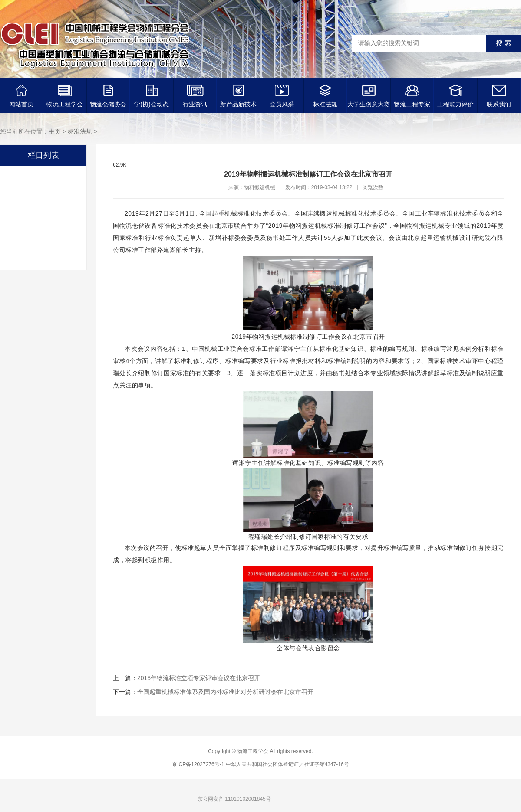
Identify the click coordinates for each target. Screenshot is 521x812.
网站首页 (21, 96)
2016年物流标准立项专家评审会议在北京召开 (199, 678)
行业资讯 (195, 96)
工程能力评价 (455, 96)
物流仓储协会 (108, 96)
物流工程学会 (65, 96)
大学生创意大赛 (369, 96)
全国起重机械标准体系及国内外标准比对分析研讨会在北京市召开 (225, 692)
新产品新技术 (238, 96)
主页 (55, 131)
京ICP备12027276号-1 (198, 764)
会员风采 (282, 96)
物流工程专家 (412, 96)
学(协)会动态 (151, 96)
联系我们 (499, 96)
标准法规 (325, 96)
